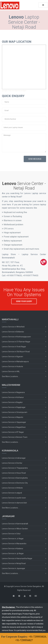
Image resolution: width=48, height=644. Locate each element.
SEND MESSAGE (35, 159)
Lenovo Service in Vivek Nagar (14, 347)
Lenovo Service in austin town (14, 498)
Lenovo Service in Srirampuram (15, 412)
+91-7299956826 (37, 637)
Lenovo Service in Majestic (13, 417)
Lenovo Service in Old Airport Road (16, 352)
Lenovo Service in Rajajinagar (14, 407)
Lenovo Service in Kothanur (13, 397)
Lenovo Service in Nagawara (13, 392)
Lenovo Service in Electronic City (15, 483)
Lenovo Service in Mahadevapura (15, 362)
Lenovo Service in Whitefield (13, 327)
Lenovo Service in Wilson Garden (15, 529)
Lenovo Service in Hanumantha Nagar (17, 558)
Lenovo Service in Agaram (12, 357)
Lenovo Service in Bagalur (12, 402)
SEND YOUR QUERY (24, 301)
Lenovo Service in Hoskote (12, 366)
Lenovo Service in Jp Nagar (13, 553)
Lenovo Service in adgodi (12, 493)
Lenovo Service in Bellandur (13, 332)
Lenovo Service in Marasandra (14, 544)
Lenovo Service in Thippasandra (15, 468)
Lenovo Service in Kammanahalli (15, 524)
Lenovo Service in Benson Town (15, 437)
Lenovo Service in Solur (11, 534)
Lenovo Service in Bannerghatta (15, 478)
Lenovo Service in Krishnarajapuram (16, 337)
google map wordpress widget (14, 91)
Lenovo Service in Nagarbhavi (14, 427)
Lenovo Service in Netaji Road (14, 563)
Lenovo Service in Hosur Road (14, 473)
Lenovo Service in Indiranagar (14, 458)
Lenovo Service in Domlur (12, 463)
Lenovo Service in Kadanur (13, 549)
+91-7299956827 (24, 640)
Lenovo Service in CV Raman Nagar (16, 342)
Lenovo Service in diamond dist (14, 503)
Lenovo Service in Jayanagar (14, 568)
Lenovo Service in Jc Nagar (13, 539)
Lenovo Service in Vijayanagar (14, 422)
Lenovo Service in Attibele (12, 488)
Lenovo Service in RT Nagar (13, 432)
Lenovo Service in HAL (11, 371)
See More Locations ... (11, 376)
